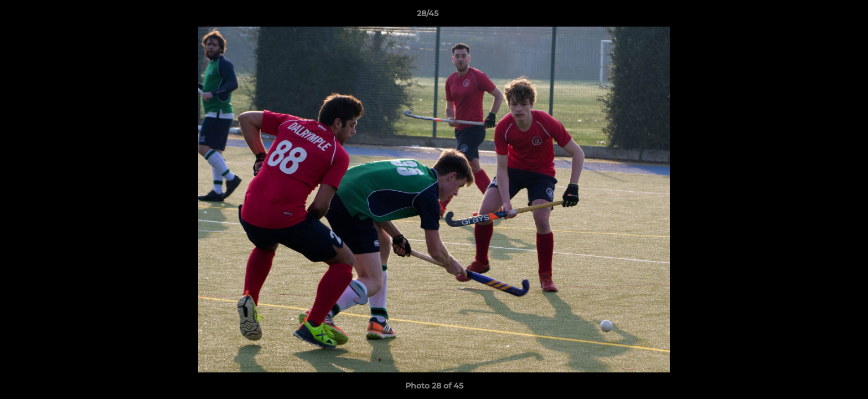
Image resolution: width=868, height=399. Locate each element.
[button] (821, 16)
